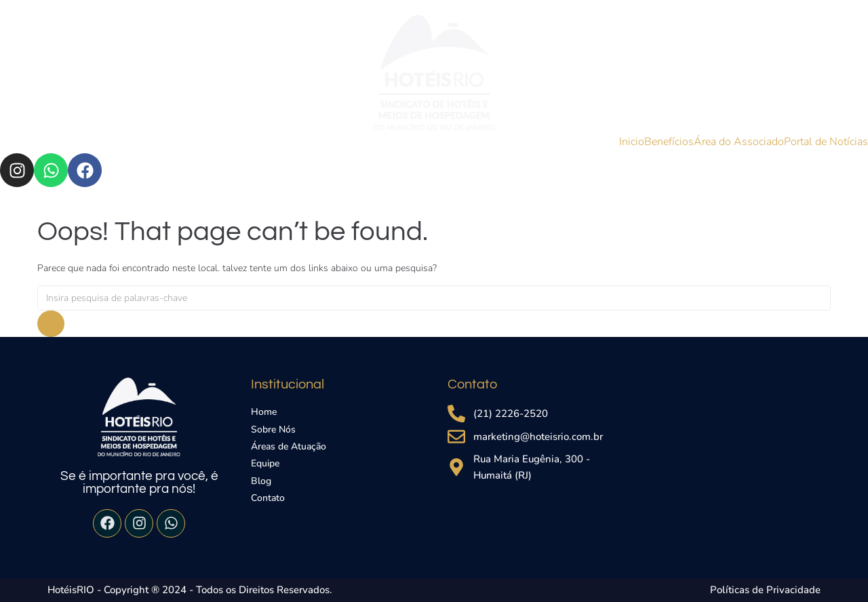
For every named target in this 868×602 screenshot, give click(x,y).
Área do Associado (739, 142)
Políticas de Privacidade (765, 590)
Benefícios (669, 142)
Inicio (632, 142)
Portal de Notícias (826, 142)
